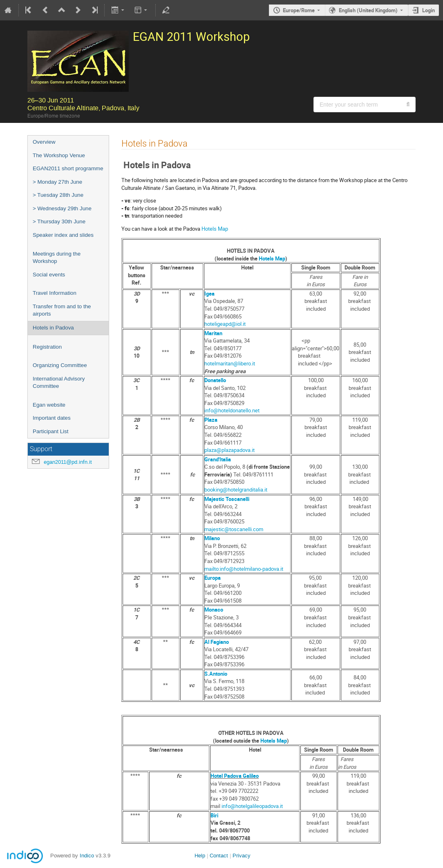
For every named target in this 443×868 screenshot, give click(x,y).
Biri (214, 815)
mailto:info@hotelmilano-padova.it (244, 569)
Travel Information (55, 293)
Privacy (242, 856)
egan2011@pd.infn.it (68, 462)
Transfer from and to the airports (62, 310)
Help (200, 856)
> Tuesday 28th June (58, 195)
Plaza (211, 420)
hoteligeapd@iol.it (225, 324)
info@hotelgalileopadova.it (252, 806)
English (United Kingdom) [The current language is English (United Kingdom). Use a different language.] (368, 10)
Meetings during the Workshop (57, 258)
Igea (209, 294)
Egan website (49, 405)
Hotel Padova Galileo (235, 776)
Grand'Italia (218, 459)
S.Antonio (216, 674)
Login (428, 10)
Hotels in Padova (53, 328)
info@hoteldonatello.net (232, 410)
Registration (47, 347)
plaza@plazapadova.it (229, 450)
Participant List (50, 431)
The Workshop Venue (59, 155)
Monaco (214, 610)
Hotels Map (215, 229)
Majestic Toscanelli (227, 499)
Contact (219, 856)
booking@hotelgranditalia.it (236, 490)
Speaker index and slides (63, 235)
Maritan (213, 333)
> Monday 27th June (57, 182)
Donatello (215, 380)
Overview (44, 142)
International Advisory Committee (59, 383)
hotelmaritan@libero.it (230, 363)
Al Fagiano (217, 642)
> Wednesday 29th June (62, 208)
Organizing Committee (60, 365)
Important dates (52, 418)
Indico (87, 856)
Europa (213, 578)
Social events (49, 275)
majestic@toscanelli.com (234, 529)
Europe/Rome (299, 10)
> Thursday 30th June (59, 221)
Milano (212, 538)
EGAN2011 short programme (68, 168)
